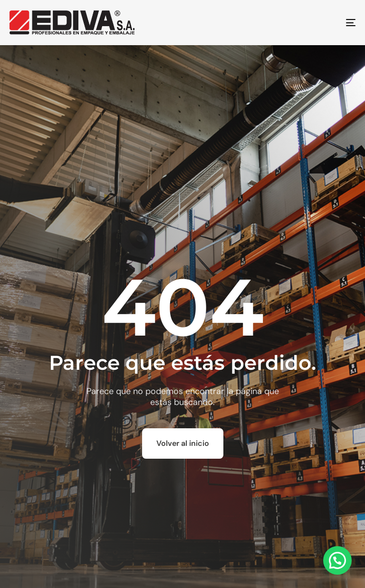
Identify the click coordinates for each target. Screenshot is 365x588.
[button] (337, 560)
